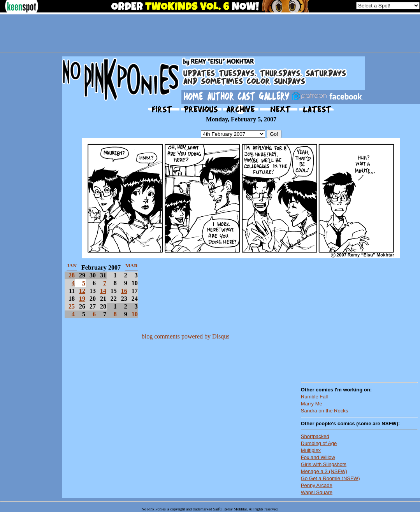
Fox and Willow (318, 457)
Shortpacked (315, 436)
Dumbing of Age (319, 443)
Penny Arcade (317, 485)
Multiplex (311, 450)
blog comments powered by (186, 336)
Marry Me (312, 404)
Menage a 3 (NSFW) (324, 471)
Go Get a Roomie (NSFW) (330, 478)
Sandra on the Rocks (324, 411)
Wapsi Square (317, 492)
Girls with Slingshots (324, 464)
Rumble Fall (314, 397)
